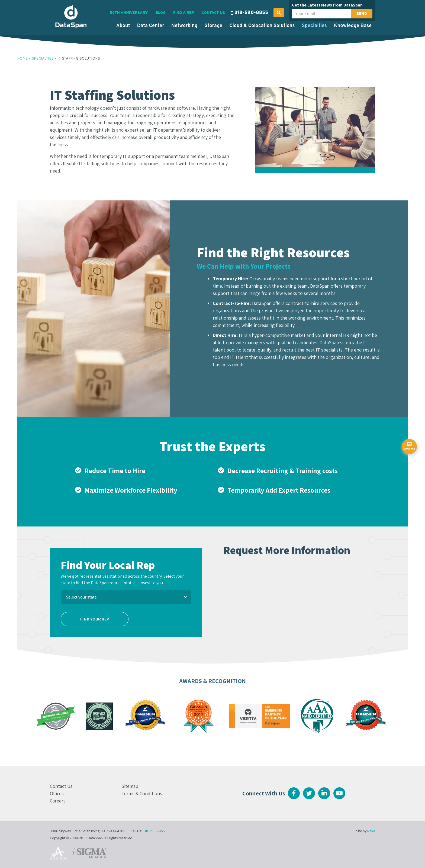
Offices (57, 793)
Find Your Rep (95, 619)
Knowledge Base (353, 26)
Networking (184, 26)
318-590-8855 (251, 13)
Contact (409, 449)
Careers (58, 801)
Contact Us (213, 13)
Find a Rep (184, 13)
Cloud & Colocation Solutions (262, 26)
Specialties (314, 26)
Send (362, 13)
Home (23, 58)
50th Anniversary (129, 13)
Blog (160, 13)
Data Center (151, 26)
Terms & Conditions (142, 793)
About (123, 26)
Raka (371, 831)
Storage (214, 26)
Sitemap (130, 786)
